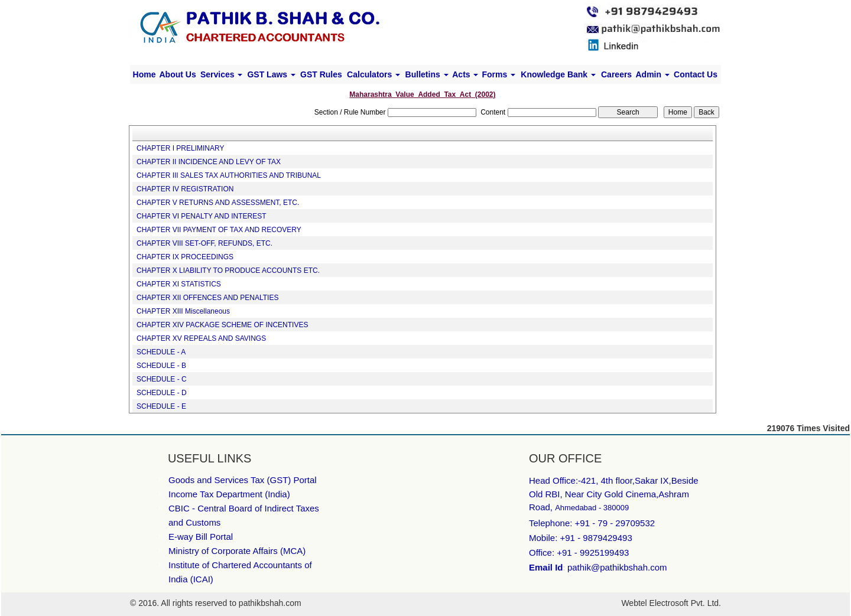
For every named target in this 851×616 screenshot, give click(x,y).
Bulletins (427, 74)
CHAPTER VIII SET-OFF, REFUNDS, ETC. (204, 243)
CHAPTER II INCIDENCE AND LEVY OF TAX (209, 162)
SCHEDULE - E (161, 406)
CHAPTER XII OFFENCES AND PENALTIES (208, 298)
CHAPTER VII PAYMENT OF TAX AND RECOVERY (219, 230)
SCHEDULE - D (162, 393)
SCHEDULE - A (161, 352)
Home (144, 74)
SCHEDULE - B (161, 366)
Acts (465, 74)
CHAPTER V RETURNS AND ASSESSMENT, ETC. (218, 203)
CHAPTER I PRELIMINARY (180, 148)
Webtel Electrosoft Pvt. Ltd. (671, 603)
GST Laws (271, 74)
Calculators (373, 74)
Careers (616, 74)
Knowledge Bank (558, 74)
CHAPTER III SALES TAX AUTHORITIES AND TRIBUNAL (229, 175)
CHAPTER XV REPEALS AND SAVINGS (201, 338)
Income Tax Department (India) (229, 494)
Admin (652, 74)
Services (222, 74)
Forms (498, 74)
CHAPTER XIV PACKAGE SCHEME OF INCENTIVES (223, 325)
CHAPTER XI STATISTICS (179, 284)
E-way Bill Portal (201, 537)
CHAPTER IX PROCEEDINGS (185, 257)
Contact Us (696, 74)
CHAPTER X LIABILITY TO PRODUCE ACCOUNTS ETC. (228, 270)
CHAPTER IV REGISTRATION (185, 189)
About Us (177, 74)
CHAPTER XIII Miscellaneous (183, 311)
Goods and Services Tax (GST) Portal (243, 480)
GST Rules (321, 74)
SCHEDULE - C (162, 379)
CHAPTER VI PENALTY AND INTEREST (202, 216)
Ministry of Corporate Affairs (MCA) (237, 551)
